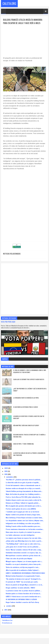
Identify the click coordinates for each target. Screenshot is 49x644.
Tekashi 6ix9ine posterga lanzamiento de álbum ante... (24, 492)
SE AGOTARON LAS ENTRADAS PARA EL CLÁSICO (26, 407)
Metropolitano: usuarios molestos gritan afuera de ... (24, 556)
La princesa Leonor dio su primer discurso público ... (24, 591)
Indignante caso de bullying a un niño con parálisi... (23, 524)
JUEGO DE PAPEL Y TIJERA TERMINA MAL (24, 444)
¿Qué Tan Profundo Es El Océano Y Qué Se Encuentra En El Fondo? (30, 390)
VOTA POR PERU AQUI (8, 322)
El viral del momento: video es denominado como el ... (24, 486)
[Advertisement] (24, 40)
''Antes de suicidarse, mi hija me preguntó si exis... (23, 568)
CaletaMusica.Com (7, 621)
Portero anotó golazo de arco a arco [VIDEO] (21, 509)
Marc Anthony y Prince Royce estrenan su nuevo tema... (24, 518)
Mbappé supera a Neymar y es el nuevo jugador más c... (24, 562)
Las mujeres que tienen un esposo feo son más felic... (24, 538)
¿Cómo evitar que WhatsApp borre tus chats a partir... (24, 541)
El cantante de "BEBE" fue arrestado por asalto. (22, 582)
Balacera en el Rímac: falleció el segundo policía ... (23, 503)
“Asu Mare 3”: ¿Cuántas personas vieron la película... (24, 480)
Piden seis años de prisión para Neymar (19, 559)
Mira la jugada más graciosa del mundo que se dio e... (24, 506)
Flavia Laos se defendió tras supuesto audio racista (29, 380)
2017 (6, 610)
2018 (6, 475)
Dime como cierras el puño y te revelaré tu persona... (24, 533)
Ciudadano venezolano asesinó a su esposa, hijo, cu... (24, 553)
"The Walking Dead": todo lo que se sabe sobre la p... (24, 544)
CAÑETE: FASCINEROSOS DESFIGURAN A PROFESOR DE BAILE (25, 573)
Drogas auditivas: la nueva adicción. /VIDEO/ (21, 588)
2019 (6, 472)
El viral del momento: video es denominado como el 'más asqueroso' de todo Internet (30, 372)
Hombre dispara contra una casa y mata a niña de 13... (24, 500)
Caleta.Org (9, 3)
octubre (9, 606)
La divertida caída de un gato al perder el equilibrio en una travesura (29, 455)
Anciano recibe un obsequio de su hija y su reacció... (23, 489)
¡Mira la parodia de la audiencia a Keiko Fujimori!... (23, 571)
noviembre (10, 477)
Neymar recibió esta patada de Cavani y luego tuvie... (23, 515)
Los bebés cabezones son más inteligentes (20, 535)
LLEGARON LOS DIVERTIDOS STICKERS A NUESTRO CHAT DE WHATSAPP (29, 418)
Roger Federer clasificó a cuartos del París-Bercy (22, 603)
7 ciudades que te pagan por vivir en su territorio (22, 512)
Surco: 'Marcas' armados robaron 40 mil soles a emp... (24, 550)
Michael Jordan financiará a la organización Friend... (23, 576)
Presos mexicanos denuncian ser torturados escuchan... (25, 530)
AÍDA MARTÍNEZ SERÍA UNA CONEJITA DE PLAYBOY (26, 426)
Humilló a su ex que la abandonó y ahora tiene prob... (24, 565)
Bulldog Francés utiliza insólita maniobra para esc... (23, 527)
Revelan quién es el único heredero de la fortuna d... (23, 594)
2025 (6, 468)
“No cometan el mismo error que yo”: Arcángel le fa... (24, 579)
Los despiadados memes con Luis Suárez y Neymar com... (25, 521)
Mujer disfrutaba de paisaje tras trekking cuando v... (23, 495)
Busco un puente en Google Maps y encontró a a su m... (24, 585)
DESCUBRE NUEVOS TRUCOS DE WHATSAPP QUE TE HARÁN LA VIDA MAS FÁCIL (29, 436)
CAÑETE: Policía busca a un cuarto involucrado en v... (24, 597)
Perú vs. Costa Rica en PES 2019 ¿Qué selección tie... (24, 497)
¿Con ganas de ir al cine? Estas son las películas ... (23, 547)
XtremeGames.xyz (7, 623)
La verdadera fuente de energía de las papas (26, 398)
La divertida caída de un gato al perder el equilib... (23, 483)
